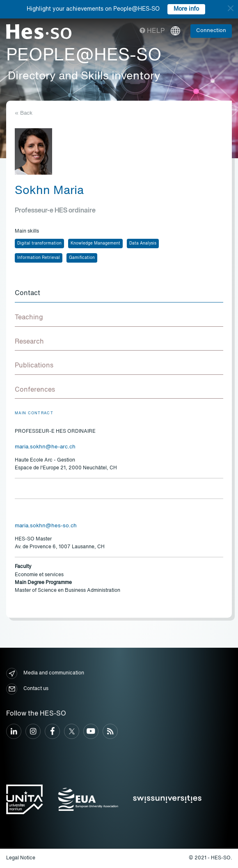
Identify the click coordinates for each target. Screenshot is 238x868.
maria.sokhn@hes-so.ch (46, 526)
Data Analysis (143, 243)
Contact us (27, 689)
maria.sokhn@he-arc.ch (45, 447)
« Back (24, 113)
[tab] (119, 294)
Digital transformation (39, 243)
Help (152, 31)
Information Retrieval (39, 258)
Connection (211, 31)
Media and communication (45, 673)
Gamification (82, 258)
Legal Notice (21, 858)
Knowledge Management (95, 243)
